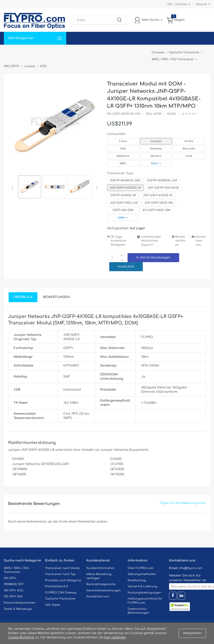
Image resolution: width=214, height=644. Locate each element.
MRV (123, 164)
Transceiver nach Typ (60, 574)
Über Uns (129, 51)
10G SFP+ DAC (14, 597)
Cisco (123, 141)
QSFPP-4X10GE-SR (123, 195)
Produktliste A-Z (57, 586)
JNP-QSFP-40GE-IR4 (159, 203)
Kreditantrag (137, 580)
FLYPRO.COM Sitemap (61, 593)
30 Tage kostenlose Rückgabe (119, 241)
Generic (156, 156)
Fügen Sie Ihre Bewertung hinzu (183, 503)
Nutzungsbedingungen (145, 593)
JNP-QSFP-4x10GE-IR (158, 195)
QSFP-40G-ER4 (123, 210)
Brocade (189, 149)
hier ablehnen (115, 637)
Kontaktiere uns (201, 241)
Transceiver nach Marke (62, 568)
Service (52, 51)
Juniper (156, 141)
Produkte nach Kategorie (63, 580)
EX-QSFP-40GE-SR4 (157, 210)
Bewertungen (56, 297)
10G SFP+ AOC (14, 590)
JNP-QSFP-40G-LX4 (124, 203)
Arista (189, 141)
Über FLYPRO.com (141, 568)
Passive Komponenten (20, 603)
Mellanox (123, 156)
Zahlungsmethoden (142, 574)
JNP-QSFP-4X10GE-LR (125, 188)
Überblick (23, 297)
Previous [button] (13, 188)
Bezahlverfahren (181, 241)
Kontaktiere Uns (104, 51)
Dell (123, 149)
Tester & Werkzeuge (18, 609)
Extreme (156, 149)
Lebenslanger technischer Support (151, 241)
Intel (189, 156)
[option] (30, 187)
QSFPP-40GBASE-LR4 (162, 181)
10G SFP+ (10, 578)
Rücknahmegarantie (101, 584)
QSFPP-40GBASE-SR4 (125, 181)
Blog (145, 51)
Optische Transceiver (61, 599)
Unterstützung (75, 51)
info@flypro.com (190, 568)
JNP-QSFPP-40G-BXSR (163, 188)
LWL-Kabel (53, 605)
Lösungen (33, 51)
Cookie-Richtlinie (21, 637)
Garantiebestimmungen (104, 590)
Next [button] (96, 188)
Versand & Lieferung (142, 586)
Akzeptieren (192, 633)
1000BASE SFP (14, 584)
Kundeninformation (101, 568)
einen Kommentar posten (88, 522)
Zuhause (13, 51)
